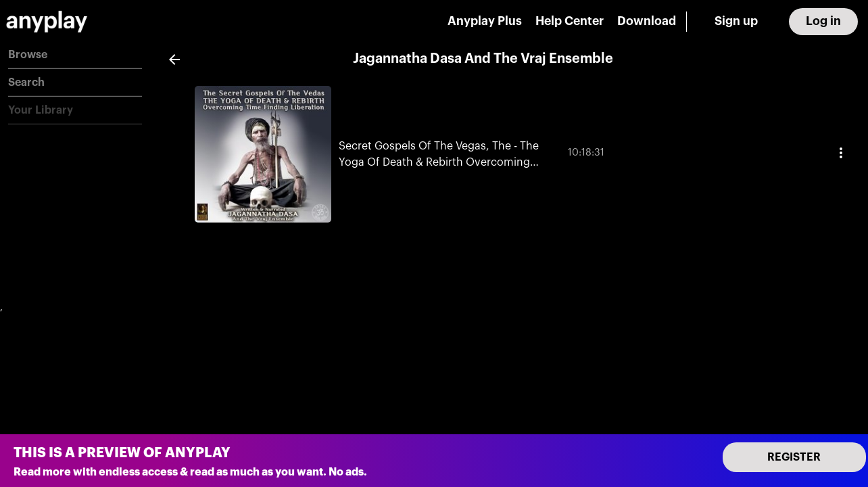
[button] (75, 55)
